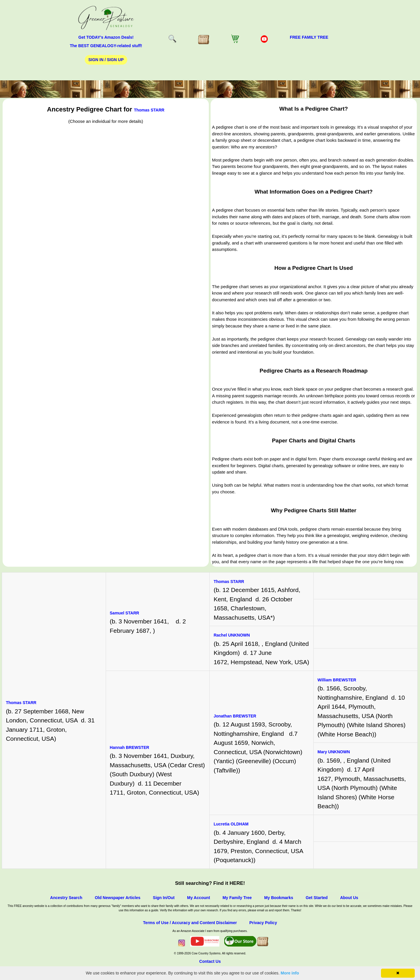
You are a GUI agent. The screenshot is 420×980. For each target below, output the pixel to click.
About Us (349, 898)
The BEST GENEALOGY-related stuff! (106, 46)
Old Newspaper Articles (118, 898)
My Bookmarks (279, 898)
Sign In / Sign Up (106, 60)
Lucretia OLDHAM (231, 824)
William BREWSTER (337, 680)
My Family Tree (237, 898)
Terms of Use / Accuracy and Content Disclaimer (190, 923)
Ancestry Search (66, 898)
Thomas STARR (149, 110)
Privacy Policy (263, 923)
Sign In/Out (164, 898)
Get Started (316, 898)
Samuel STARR (125, 613)
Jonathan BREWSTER (235, 716)
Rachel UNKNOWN (232, 635)
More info (290, 973)
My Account (198, 898)
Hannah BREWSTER (129, 747)
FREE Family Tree (309, 37)
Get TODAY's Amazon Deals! (106, 37)
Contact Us (210, 961)
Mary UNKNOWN (334, 752)
